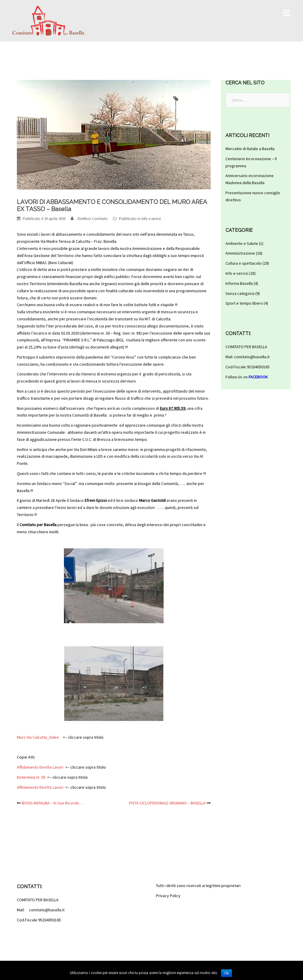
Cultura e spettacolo (244, 263)
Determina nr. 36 (31, 777)
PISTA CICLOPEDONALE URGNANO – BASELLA (167, 803)
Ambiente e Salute (242, 243)
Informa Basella (239, 283)
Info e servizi (151, 219)
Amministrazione (240, 253)
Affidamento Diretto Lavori (40, 767)
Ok (227, 973)
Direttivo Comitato (93, 219)
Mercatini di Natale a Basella (250, 149)
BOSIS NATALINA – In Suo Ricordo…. (53, 803)
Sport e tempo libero (244, 303)
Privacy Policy (168, 896)
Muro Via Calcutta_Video (38, 737)
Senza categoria (240, 293)
